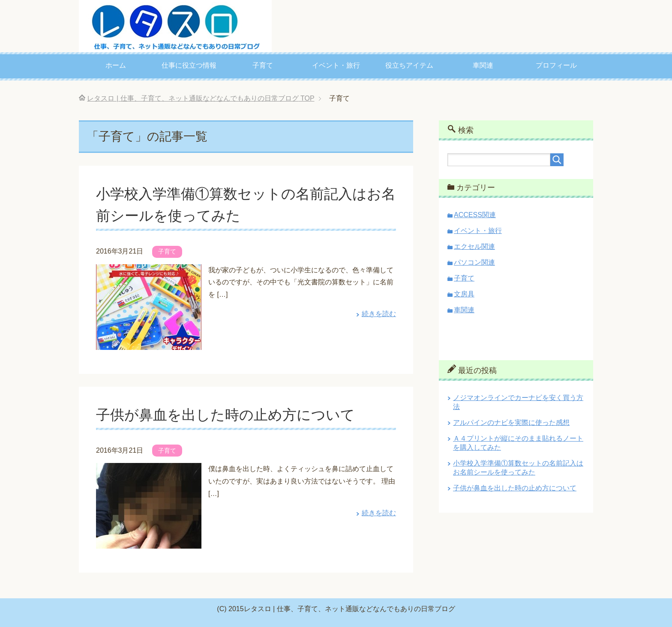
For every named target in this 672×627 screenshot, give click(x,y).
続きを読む (379, 314)
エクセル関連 (474, 246)
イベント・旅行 (336, 65)
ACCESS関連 (475, 215)
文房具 (464, 294)
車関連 (483, 65)
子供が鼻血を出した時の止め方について (229, 415)
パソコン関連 (474, 262)
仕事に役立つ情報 (189, 65)
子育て (263, 65)
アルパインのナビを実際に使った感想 (511, 422)
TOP (201, 98)
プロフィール (556, 65)
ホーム (116, 65)
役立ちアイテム (409, 65)
